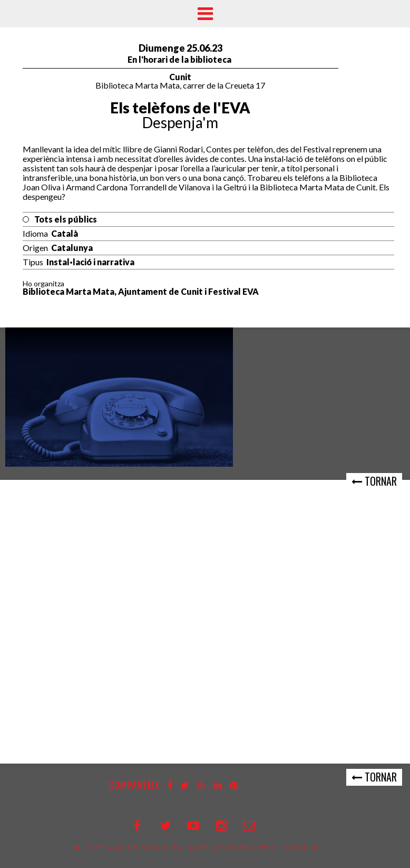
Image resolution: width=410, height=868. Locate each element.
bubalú (302, 847)
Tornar (374, 481)
